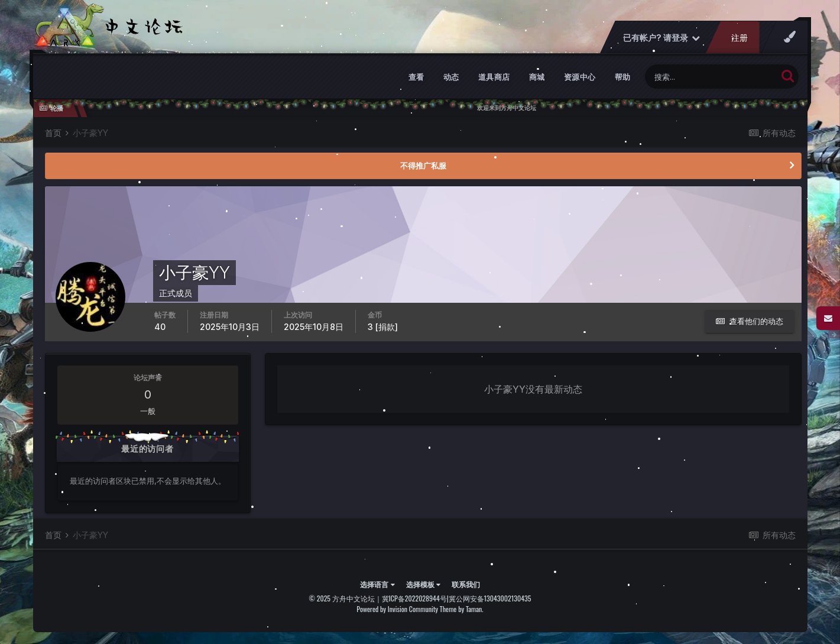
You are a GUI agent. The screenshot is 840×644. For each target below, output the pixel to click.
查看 (416, 77)
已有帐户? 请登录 (661, 38)
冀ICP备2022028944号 (414, 598)
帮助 (623, 77)
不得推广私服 (423, 166)
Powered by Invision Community (397, 609)
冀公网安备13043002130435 (490, 598)
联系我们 (466, 584)
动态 (451, 77)
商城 (537, 77)
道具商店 (494, 77)
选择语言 (377, 584)
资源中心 (580, 77)
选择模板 (423, 584)
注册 (739, 38)
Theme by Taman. (462, 609)
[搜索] (711, 77)
